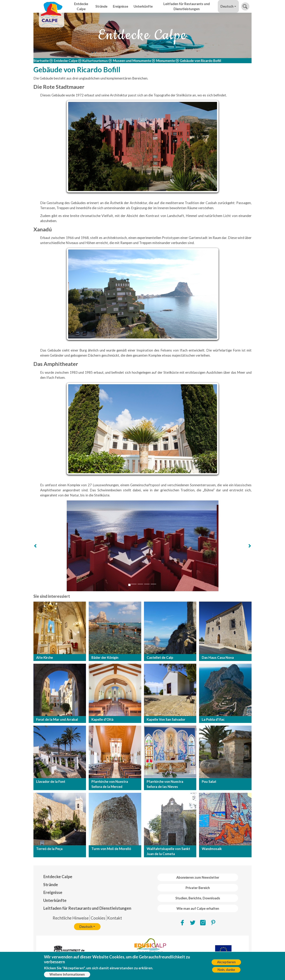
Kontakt (115, 918)
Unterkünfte (143, 6)
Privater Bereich (198, 888)
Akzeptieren (226, 962)
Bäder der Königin (105, 658)
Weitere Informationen (67, 974)
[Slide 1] (129, 585)
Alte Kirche (45, 658)
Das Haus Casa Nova (218, 658)
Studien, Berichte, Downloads (198, 898)
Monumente (165, 61)
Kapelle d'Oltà (102, 719)
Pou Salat (209, 782)
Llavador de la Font (51, 782)
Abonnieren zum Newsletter (198, 877)
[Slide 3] (140, 584)
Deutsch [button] (227, 6)
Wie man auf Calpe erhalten (198, 908)
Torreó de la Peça (49, 849)
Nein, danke (226, 970)
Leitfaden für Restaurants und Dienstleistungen (187, 6)
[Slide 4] (147, 584)
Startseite (41, 61)
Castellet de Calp (160, 658)
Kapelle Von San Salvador (166, 719)
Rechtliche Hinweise (71, 918)
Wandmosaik (212, 849)
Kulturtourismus (95, 61)
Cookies (98, 918)
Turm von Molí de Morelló (111, 849)
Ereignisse (121, 6)
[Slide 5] (153, 584)
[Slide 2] (134, 584)
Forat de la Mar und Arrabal (57, 719)
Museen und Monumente (132, 61)
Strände (101, 6)
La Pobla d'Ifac (213, 719)
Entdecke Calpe (81, 6)
